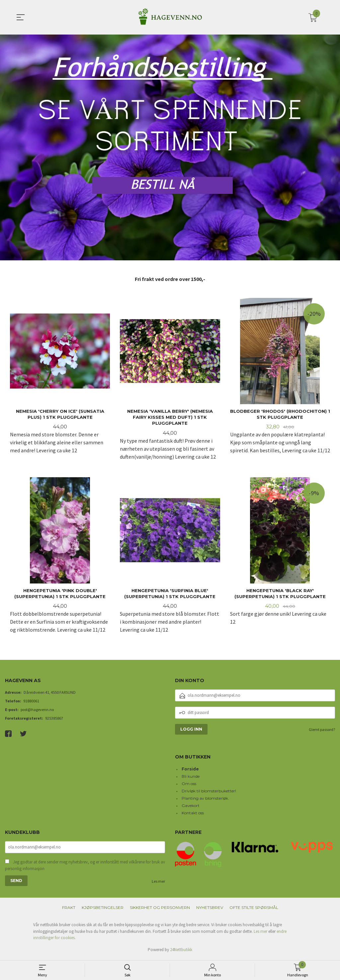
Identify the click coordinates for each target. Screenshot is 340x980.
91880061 (31, 702)
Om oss (189, 785)
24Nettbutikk (181, 951)
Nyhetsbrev (210, 909)
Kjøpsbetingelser (103, 909)
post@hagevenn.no (37, 711)
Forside (190, 770)
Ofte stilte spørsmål (254, 909)
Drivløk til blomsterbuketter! (209, 792)
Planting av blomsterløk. (205, 800)
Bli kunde (191, 778)
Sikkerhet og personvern (160, 909)
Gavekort (191, 807)
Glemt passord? (322, 731)
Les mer (158, 883)
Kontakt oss (193, 814)
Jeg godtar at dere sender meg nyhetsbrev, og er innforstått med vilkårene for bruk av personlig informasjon (85, 867)
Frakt (69, 909)
